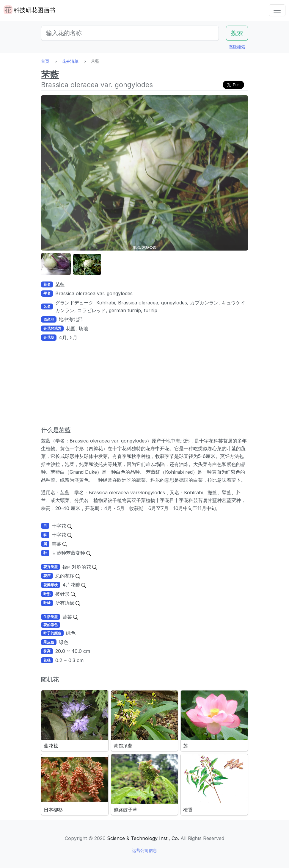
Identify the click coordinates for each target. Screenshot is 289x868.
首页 (45, 61)
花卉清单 (70, 61)
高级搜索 (237, 47)
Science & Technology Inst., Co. (143, 838)
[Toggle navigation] (277, 10)
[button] (56, 264)
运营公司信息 (144, 850)
